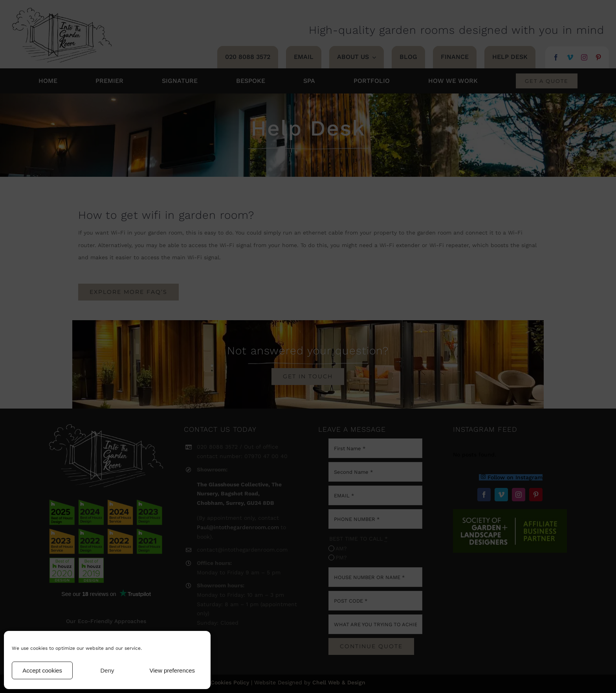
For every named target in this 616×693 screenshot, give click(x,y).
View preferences (172, 670)
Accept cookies (42, 670)
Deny (107, 670)
